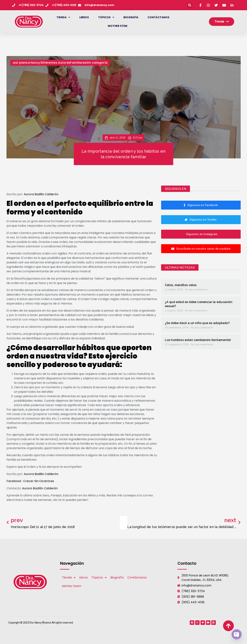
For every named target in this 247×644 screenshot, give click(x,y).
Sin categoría (97, 63)
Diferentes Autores (56, 63)
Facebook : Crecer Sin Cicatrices (30, 481)
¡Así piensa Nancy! (27, 63)
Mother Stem (118, 26)
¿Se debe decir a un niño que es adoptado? (197, 323)
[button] (190, 5)
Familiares (78, 63)
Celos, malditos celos (181, 285)
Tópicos (106, 17)
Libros (84, 17)
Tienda (63, 17)
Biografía (131, 17)
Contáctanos (158, 17)
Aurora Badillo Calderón (41, 194)
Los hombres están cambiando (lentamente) (198, 340)
